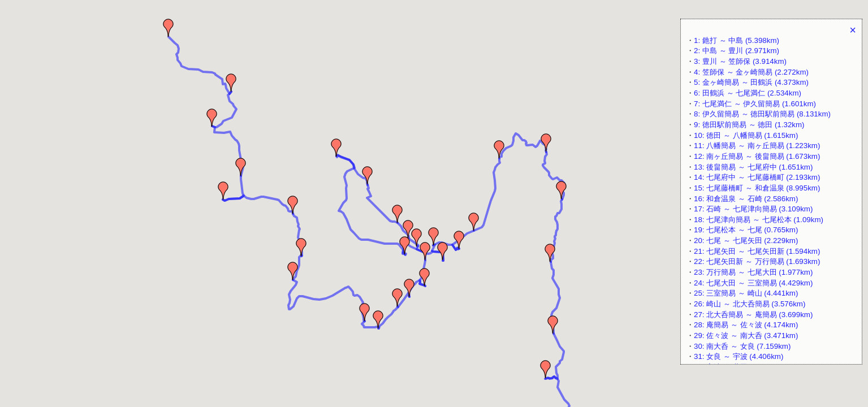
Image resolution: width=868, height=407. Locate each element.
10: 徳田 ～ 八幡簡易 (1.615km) (746, 135)
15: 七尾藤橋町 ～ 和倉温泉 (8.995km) (757, 188)
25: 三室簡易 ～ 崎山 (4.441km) (746, 293)
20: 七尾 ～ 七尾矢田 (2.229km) (746, 241)
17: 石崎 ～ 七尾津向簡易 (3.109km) (753, 209)
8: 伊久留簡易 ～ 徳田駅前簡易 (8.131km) (762, 114)
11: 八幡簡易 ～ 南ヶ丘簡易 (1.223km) (757, 146)
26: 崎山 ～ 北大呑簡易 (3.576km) (750, 304)
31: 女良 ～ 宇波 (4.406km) (739, 356)
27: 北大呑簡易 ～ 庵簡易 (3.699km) (753, 315)
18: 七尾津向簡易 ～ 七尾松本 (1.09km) (759, 220)
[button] (169, 28)
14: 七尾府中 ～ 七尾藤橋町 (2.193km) (757, 177)
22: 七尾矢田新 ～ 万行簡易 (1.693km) (757, 261)
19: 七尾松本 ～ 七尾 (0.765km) (746, 230)
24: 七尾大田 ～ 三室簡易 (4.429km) (753, 283)
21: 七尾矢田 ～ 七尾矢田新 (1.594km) (757, 251)
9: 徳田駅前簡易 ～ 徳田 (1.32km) (749, 125)
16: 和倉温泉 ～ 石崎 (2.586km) (746, 199)
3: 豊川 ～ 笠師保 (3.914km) (740, 61)
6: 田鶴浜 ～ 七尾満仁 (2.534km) (748, 93)
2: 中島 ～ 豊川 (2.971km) (737, 51)
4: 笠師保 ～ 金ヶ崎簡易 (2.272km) (751, 72)
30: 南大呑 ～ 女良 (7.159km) (742, 346)
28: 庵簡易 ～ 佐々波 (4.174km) (746, 325)
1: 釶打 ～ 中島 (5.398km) (737, 40)
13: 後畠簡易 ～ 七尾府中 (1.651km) (753, 167)
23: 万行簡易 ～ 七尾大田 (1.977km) (753, 272)
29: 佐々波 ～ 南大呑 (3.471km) (746, 335)
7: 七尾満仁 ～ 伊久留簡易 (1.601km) (755, 104)
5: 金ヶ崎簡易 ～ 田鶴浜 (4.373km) (751, 82)
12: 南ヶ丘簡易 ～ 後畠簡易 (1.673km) (757, 156)
